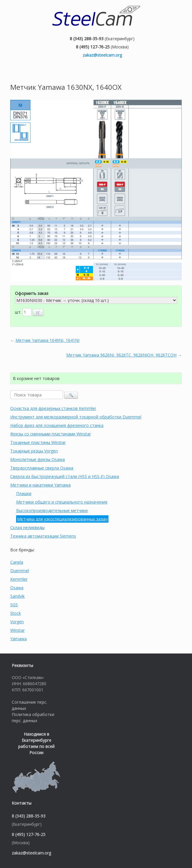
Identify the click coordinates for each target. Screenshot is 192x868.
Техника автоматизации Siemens (43, 536)
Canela (17, 562)
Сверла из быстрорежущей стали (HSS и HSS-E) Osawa (65, 476)
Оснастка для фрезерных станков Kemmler (53, 408)
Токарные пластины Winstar (38, 442)
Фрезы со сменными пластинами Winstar (51, 434)
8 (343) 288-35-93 (87, 39)
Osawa (17, 588)
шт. (19, 312)
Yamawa (18, 639)
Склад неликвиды (27, 527)
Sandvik (17, 596)
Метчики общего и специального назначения (62, 502)
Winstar (17, 630)
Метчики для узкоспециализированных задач (62, 519)
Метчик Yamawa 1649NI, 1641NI (47, 340)
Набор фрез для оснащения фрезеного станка (57, 425)
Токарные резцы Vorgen (34, 451)
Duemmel (20, 571)
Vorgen (17, 622)
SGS (14, 605)
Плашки (24, 493)
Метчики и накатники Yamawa (40, 485)
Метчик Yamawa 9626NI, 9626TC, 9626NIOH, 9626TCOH (121, 355)
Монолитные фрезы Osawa (38, 459)
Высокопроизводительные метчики (52, 510)
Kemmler (19, 579)
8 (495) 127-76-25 (93, 47)
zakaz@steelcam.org (102, 55)
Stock (16, 613)
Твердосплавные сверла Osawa (42, 468)
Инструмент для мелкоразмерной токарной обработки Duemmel (76, 417)
